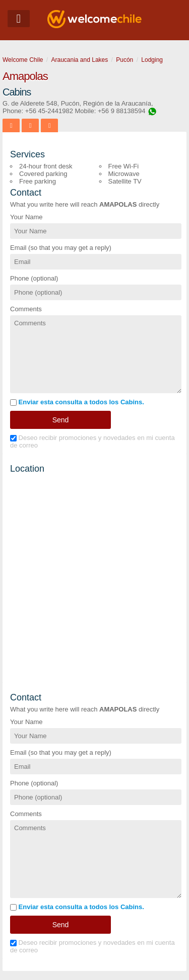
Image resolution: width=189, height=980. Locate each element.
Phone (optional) (34, 278)
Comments (26, 309)
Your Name (26, 217)
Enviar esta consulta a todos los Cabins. (77, 402)
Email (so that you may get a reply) (61, 248)
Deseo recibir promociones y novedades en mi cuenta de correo (92, 441)
